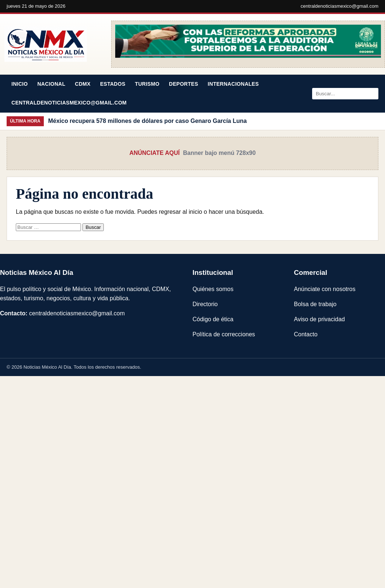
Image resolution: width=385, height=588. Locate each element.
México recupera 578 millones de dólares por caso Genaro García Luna (148, 121)
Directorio (205, 304)
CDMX (83, 84)
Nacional (51, 84)
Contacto (306, 334)
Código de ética (213, 319)
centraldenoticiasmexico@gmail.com (340, 6)
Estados (113, 84)
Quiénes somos (213, 289)
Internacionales (233, 84)
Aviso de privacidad (319, 319)
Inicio (20, 84)
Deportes (183, 84)
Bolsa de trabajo (315, 304)
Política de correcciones (224, 334)
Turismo (147, 84)
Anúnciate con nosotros (325, 289)
